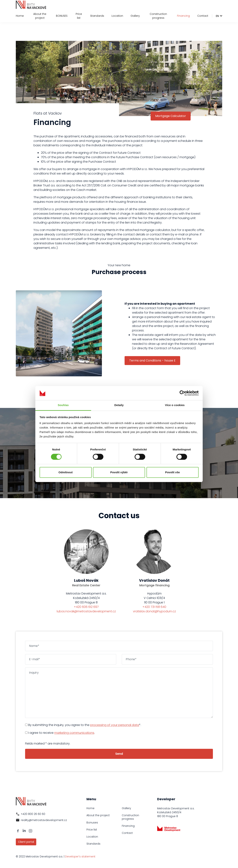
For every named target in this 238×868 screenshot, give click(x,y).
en (217, 16)
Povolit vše (172, 472)
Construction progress (158, 16)
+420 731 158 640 (154, 607)
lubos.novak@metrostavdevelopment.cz (86, 611)
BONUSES (62, 16)
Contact (203, 16)
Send (119, 754)
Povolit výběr (119, 472)
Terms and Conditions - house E (152, 360)
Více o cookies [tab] (175, 405)
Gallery (135, 16)
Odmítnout (66, 472)
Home (20, 16)
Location (117, 16)
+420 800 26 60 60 (33, 814)
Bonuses (92, 823)
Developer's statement (80, 856)
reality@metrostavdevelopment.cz (44, 820)
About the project (40, 16)
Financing (183, 16)
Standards (97, 16)
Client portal (26, 842)
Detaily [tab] (119, 405)
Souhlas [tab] (63, 405)
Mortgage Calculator (171, 116)
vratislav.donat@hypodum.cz (154, 611)
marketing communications (74, 733)
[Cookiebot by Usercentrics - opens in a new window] (182, 393)
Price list (79, 16)
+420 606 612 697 (86, 607)
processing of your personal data (115, 725)
